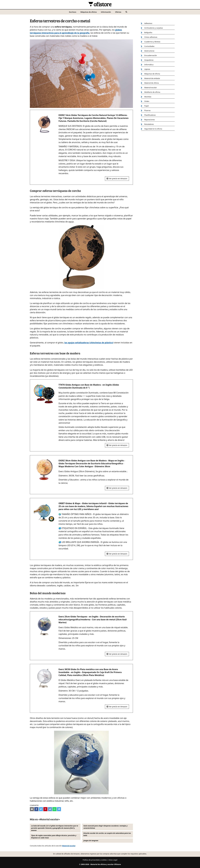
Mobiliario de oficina (152, 92)
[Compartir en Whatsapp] (54, 809)
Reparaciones (150, 120)
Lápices (147, 69)
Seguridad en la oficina (153, 129)
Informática (149, 65)
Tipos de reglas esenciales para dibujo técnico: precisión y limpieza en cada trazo (54, 837)
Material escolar (69, 846)
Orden (147, 101)
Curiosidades (149, 46)
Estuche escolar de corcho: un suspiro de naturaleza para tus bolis (107, 834)
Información (106, 12)
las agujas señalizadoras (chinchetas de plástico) (89, 343)
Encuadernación (151, 55)
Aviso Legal (113, 860)
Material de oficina (152, 83)
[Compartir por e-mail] (32, 809)
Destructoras (149, 51)
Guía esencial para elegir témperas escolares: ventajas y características (105, 827)
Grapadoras (149, 60)
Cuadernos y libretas (152, 42)
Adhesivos (148, 23)
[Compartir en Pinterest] (45, 809)
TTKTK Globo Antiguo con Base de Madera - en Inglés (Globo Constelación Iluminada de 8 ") (89, 386)
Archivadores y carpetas (154, 28)
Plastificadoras (150, 115)
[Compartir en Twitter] (41, 809)
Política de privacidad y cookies (95, 860)
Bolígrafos (148, 32)
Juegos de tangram (91, 840)
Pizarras (148, 110)
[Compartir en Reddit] (50, 809)
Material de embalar (152, 78)
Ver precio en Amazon (117, 179)
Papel (147, 106)
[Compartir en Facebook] (36, 809)
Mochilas (148, 97)
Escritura (73, 12)
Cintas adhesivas (151, 37)
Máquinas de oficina (89, 12)
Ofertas (118, 12)
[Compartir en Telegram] (59, 809)
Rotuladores (149, 124)
